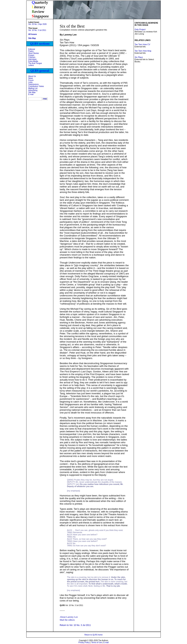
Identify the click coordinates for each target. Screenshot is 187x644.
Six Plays (139, 57)
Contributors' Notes (36, 86)
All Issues (33, 34)
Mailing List (33, 88)
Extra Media (33, 61)
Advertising (33, 90)
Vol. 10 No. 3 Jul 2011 (37, 30)
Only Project (140, 29)
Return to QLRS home (94, 635)
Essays (31, 55)
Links (30, 82)
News (31, 78)
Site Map (32, 92)
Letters (31, 65)
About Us (32, 76)
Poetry (31, 51)
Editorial (32, 49)
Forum (31, 80)
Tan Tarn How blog (143, 51)
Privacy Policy (84, 642)
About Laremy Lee (69, 617)
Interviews (32, 59)
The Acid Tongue (35, 63)
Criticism (32, 57)
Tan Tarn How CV (142, 44)
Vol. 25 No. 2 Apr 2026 (37, 24)
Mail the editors (67, 620)
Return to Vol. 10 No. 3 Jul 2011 (75, 625)
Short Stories (34, 53)
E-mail (31, 94)
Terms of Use (97, 642)
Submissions (34, 84)
